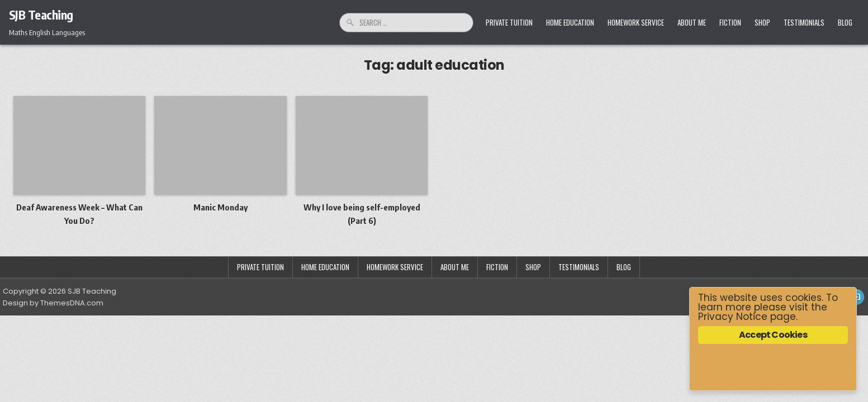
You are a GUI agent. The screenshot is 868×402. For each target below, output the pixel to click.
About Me (692, 22)
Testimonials (804, 22)
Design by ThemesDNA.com (53, 303)
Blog (845, 22)
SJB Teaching (41, 15)
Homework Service (636, 22)
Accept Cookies (773, 335)
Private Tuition (509, 22)
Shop (762, 22)
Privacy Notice (733, 317)
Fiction (730, 22)
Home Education (570, 22)
